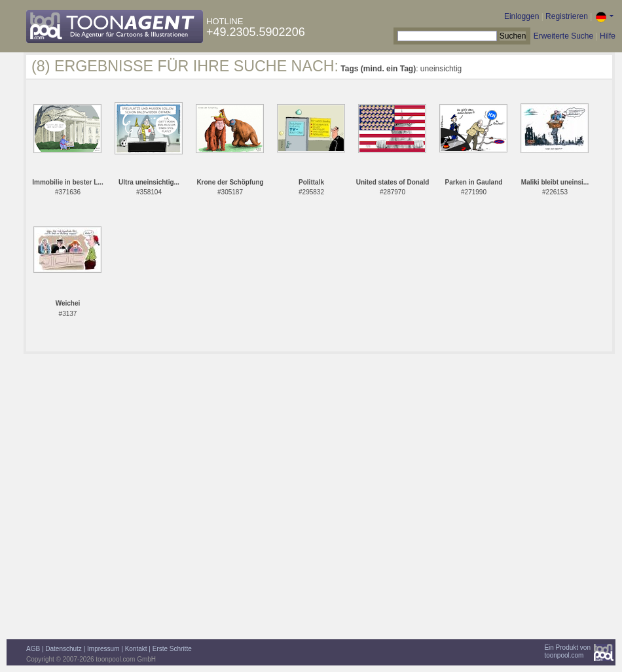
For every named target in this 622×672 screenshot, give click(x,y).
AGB (33, 649)
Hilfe (608, 36)
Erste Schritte (172, 649)
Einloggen (521, 16)
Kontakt (136, 649)
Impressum (103, 649)
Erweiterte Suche (563, 36)
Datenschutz (64, 649)
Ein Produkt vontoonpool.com (567, 651)
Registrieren (567, 16)
